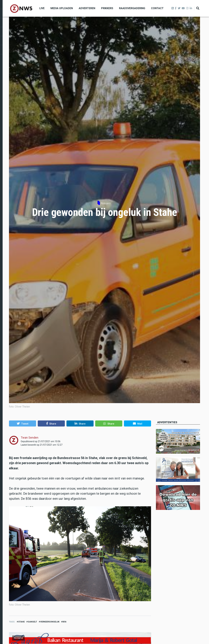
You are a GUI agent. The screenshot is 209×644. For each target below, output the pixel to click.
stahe (21, 622)
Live (42, 8)
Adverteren (87, 8)
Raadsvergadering (132, 8)
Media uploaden (62, 8)
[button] (23, 423)
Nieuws (106, 203)
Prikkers (107, 8)
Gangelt (32, 622)
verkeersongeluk (50, 622)
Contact (157, 8)
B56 (64, 622)
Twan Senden (30, 438)
